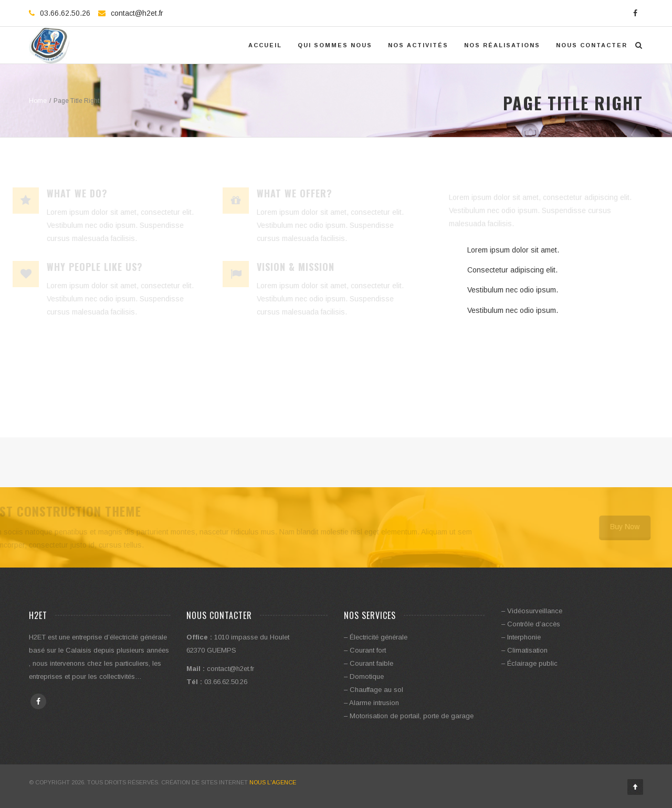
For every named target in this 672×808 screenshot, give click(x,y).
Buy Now (619, 527)
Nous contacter (592, 45)
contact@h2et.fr (137, 13)
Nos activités (418, 45)
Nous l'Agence (273, 782)
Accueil (265, 45)
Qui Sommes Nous (335, 45)
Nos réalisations (502, 45)
